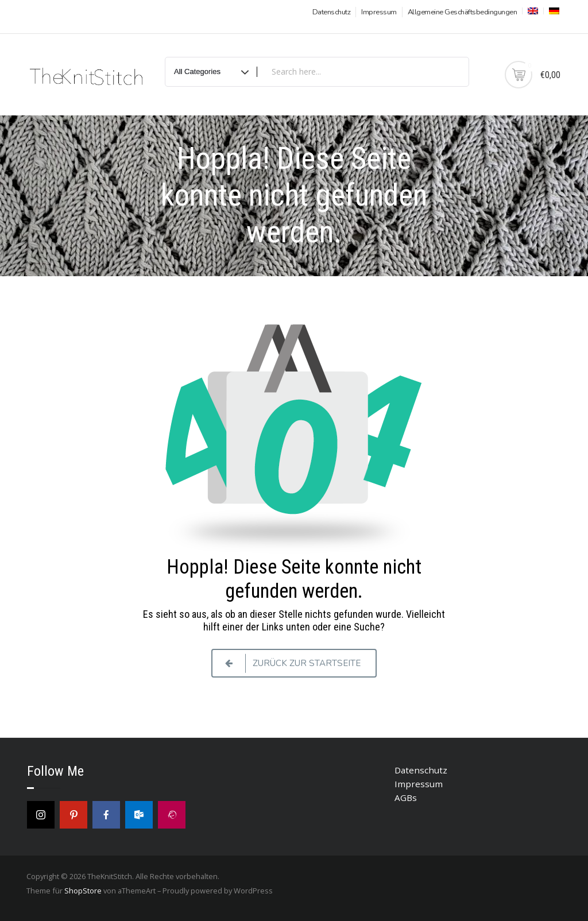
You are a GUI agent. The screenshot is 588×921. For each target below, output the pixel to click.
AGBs (406, 798)
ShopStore (83, 891)
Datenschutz (332, 12)
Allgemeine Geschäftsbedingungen (463, 12)
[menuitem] (532, 11)
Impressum (379, 12)
